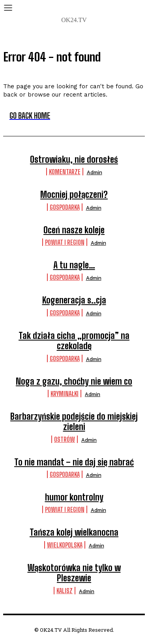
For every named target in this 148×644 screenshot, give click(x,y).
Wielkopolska (65, 545)
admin (95, 172)
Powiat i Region (65, 242)
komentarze (65, 172)
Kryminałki (65, 394)
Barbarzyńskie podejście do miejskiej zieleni (74, 422)
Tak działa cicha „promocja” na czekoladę (74, 341)
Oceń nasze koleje (74, 230)
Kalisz (65, 591)
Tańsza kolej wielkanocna (74, 532)
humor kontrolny (74, 497)
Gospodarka (65, 207)
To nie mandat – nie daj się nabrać (74, 462)
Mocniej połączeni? (74, 195)
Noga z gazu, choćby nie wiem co (74, 381)
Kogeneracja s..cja (74, 300)
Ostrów (65, 439)
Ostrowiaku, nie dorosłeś (74, 159)
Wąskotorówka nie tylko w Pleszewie (74, 573)
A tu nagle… (74, 265)
